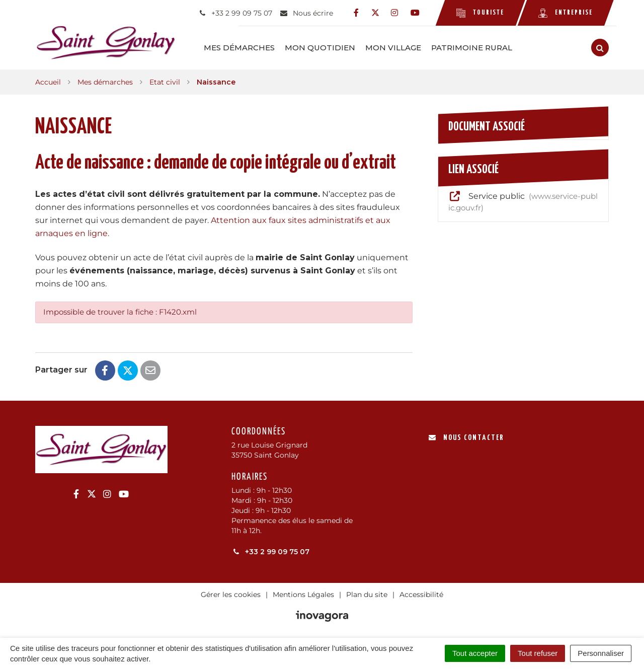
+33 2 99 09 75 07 (270, 551)
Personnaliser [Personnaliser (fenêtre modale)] (601, 653)
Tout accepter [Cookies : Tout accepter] (475, 653)
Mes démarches (243, 48)
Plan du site (367, 594)
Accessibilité (421, 594)
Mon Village (397, 48)
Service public (523, 202)
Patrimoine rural (475, 48)
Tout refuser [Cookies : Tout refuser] (538, 653)
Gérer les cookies (231, 594)
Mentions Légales (303, 594)
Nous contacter (466, 437)
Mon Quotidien (324, 48)
